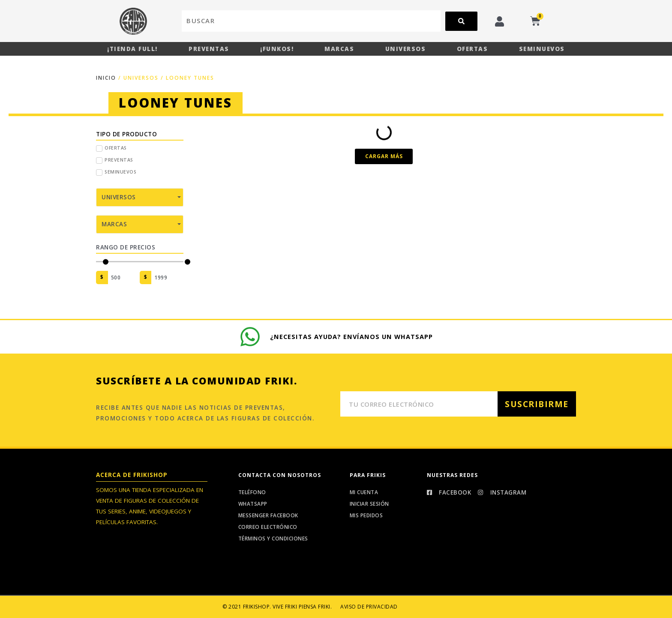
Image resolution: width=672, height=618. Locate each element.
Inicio (106, 77)
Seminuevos (542, 49)
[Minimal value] (140, 261)
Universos (406, 49)
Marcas (339, 49)
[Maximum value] (167, 277)
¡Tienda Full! (132, 49)
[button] (384, 156)
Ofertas (472, 49)
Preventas (209, 49)
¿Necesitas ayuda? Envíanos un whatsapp (352, 336)
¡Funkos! (277, 49)
